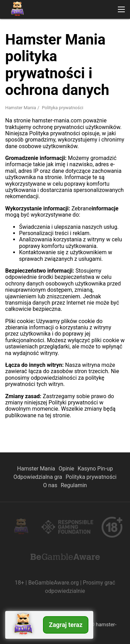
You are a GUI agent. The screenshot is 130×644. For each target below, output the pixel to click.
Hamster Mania (36, 469)
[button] (121, 9)
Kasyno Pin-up (95, 469)
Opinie (66, 469)
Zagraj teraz (66, 625)
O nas (50, 485)
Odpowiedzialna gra (38, 477)
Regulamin (74, 485)
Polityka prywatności (91, 477)
